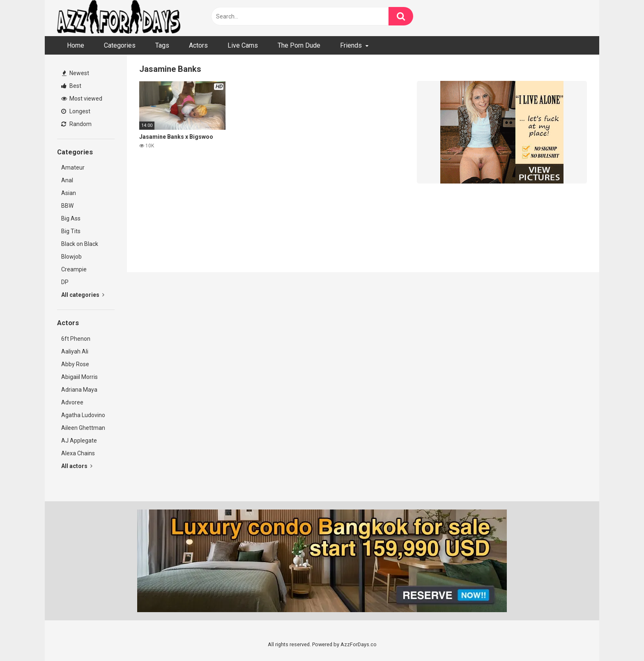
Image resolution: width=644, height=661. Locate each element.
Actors (198, 45)
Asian (69, 193)
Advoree (72, 402)
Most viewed (82, 99)
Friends (351, 45)
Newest (76, 73)
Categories (120, 45)
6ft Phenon (76, 339)
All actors (77, 466)
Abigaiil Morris (79, 377)
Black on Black (80, 244)
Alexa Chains (78, 453)
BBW (67, 206)
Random (76, 124)
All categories (83, 295)
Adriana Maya (79, 390)
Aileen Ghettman (83, 428)
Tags (162, 45)
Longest (76, 111)
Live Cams (243, 45)
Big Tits (71, 231)
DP (65, 282)
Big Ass (71, 218)
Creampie (74, 269)
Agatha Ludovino (83, 415)
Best (71, 86)
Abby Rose (75, 364)
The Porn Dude (299, 45)
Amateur (73, 168)
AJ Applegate (79, 441)
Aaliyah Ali (75, 351)
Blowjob (71, 257)
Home (76, 45)
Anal (67, 180)
